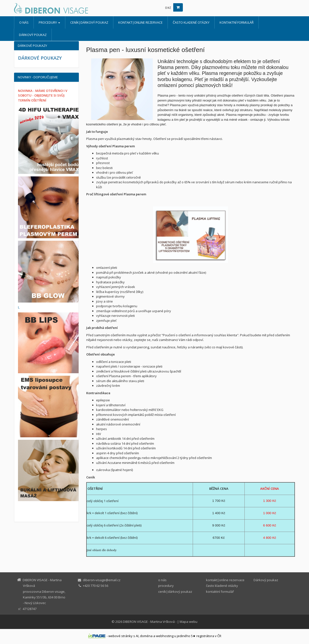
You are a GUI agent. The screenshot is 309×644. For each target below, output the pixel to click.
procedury (49, 22)
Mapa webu (189, 622)
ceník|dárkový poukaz (89, 22)
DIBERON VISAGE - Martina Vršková (149, 622)
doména (146, 636)
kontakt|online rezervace (140, 22)
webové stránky (120, 636)
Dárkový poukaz (33, 35)
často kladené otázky (191, 22)
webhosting (165, 636)
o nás (24, 22)
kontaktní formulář (237, 22)
